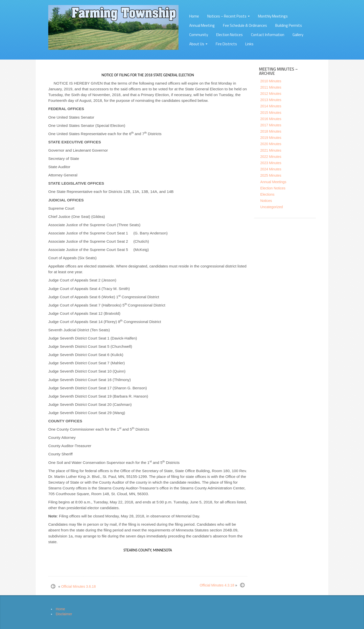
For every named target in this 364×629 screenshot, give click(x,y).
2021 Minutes (271, 150)
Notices (266, 201)
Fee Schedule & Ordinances (245, 25)
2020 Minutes (271, 144)
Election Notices (229, 35)
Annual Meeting (202, 25)
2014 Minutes (271, 106)
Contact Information (268, 35)
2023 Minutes (271, 163)
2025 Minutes (271, 175)
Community (199, 35)
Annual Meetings (273, 182)
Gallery (298, 35)
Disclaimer (64, 614)
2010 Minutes (271, 81)
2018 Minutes (271, 131)
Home (194, 16)
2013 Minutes (271, 100)
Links (249, 44)
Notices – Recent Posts (228, 16)
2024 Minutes (271, 169)
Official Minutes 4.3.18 (217, 585)
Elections (267, 194)
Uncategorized (271, 207)
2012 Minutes (271, 94)
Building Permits (289, 25)
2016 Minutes (271, 119)
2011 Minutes (271, 87)
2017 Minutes (271, 125)
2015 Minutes (271, 113)
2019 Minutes (271, 138)
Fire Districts (226, 44)
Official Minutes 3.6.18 (78, 586)
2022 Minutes (271, 157)
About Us (198, 44)
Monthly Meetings (273, 16)
